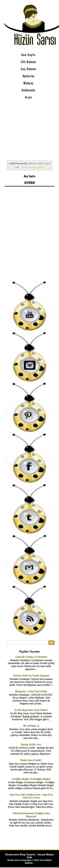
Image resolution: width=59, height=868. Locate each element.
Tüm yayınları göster (33, 167)
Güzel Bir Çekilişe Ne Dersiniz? (31, 657)
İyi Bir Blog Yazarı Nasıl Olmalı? (31, 710)
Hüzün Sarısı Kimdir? (31, 760)
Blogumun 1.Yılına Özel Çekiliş (31, 691)
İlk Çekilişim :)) (31, 726)
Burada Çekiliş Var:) (31, 744)
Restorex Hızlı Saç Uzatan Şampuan (31, 675)
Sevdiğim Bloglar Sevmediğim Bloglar (31, 779)
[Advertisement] (29, 127)
